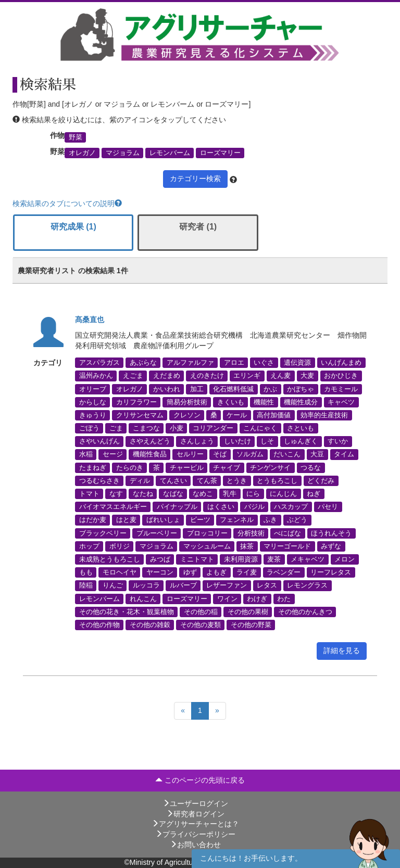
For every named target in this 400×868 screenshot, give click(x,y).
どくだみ (321, 480)
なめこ (203, 494)
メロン (345, 559)
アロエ (234, 363)
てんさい (173, 480)
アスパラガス (99, 363)
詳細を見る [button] (342, 650)
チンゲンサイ (270, 467)
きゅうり (93, 415)
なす (116, 494)
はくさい (221, 507)
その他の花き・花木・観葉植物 (127, 611)
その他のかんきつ (305, 611)
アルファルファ (190, 363)
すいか (338, 441)
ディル (140, 480)
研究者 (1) (198, 227)
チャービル (187, 467)
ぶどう (297, 520)
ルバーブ (183, 585)
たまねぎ (93, 467)
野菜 (76, 137)
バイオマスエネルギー (113, 507)
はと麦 (126, 520)
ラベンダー (284, 572)
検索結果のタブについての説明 (67, 203)
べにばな (287, 533)
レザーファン (227, 585)
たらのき (130, 467)
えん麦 (280, 376)
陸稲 (86, 585)
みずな (331, 546)
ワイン (227, 598)
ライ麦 (247, 572)
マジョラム (123, 153)
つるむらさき (99, 480)
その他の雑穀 (150, 624)
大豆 (317, 454)
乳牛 (230, 494)
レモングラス (307, 585)
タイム (344, 454)
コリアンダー (213, 428)
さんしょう (197, 441)
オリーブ (93, 389)
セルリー (190, 454)
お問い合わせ (195, 845)
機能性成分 (301, 402)
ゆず (190, 572)
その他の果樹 (248, 611)
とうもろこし (277, 480)
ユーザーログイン (195, 803)
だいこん (287, 454)
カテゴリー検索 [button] (195, 178)
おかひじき (341, 376)
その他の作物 (99, 624)
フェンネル (237, 520)
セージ (113, 454)
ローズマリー (220, 153)
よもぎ (216, 572)
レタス (267, 585)
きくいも (231, 402)
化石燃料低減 (233, 389)
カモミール (341, 389)
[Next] (217, 711)
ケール (237, 415)
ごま (116, 428)
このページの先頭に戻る (200, 780)
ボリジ (120, 546)
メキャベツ (308, 559)
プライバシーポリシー (195, 834)
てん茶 (207, 480)
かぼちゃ (301, 389)
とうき (237, 480)
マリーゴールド (287, 546)
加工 (197, 389)
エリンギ (247, 376)
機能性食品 (150, 454)
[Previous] (183, 711)
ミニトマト (197, 559)
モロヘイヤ (120, 572)
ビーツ (200, 520)
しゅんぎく (301, 441)
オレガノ (82, 153)
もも (86, 572)
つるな (311, 467)
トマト (89, 494)
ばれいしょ (163, 520)
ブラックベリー (103, 533)
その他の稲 (201, 611)
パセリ (328, 507)
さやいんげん (99, 441)
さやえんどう (150, 441)
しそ (267, 441)
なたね (143, 494)
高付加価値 (274, 415)
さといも (301, 428)
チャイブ (227, 467)
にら (253, 494)
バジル (254, 507)
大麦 (307, 376)
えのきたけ (207, 376)
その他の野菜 (251, 624)
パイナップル (177, 507)
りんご (113, 585)
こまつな (146, 428)
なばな (173, 494)
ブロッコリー (207, 533)
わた (284, 598)
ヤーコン (160, 572)
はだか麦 (93, 520)
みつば (160, 559)
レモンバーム (170, 153)
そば (220, 454)
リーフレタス (331, 572)
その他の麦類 (201, 624)
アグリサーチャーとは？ (195, 824)
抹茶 (247, 546)
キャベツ (341, 402)
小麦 (177, 428)
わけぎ (257, 598)
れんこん (143, 598)
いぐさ (264, 363)
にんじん (283, 494)
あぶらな (143, 363)
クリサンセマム (140, 415)
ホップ (89, 546)
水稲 (86, 454)
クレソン (187, 415)
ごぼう (89, 428)
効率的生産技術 (324, 415)
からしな (93, 402)
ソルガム (250, 454)
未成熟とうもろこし (110, 559)
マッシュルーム (207, 546)
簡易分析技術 (187, 402)
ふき (270, 520)
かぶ (270, 389)
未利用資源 (241, 559)
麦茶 (274, 559)
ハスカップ (291, 507)
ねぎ (314, 494)
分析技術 (251, 533)
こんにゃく (260, 428)
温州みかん (96, 376)
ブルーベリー (157, 533)
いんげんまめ (341, 363)
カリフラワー (136, 402)
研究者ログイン (195, 814)
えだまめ (167, 376)
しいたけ (238, 441)
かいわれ (167, 389)
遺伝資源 (297, 363)
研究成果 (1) (73, 227)
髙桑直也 (90, 320)
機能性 (264, 402)
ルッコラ (146, 585)
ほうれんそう (331, 533)
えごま (133, 376)
